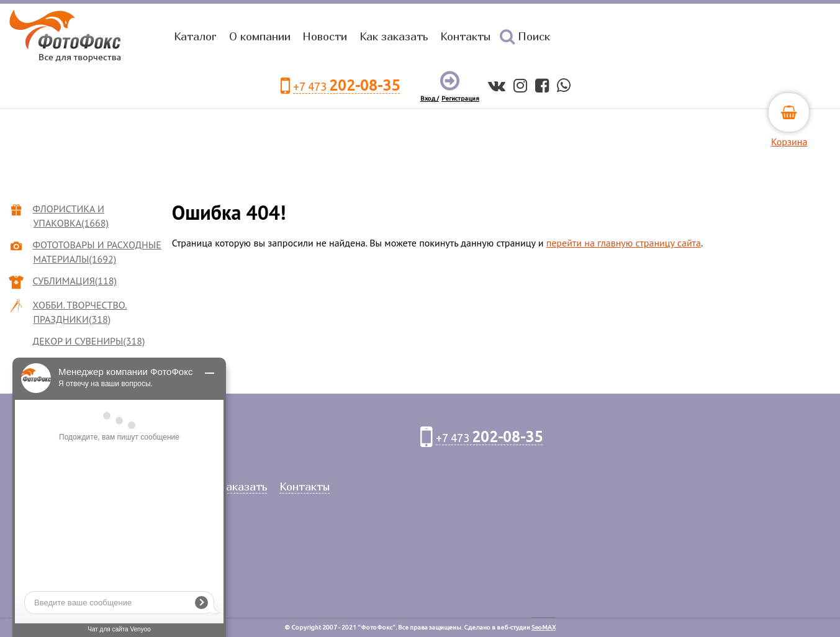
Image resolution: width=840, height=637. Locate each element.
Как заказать (394, 36)
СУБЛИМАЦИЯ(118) (75, 281)
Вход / (430, 98)
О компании (260, 36)
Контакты (465, 36)
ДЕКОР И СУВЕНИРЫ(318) (89, 341)
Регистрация (460, 98)
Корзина (789, 142)
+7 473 (346, 86)
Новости (325, 36)
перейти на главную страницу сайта (624, 243)
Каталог (195, 36)
